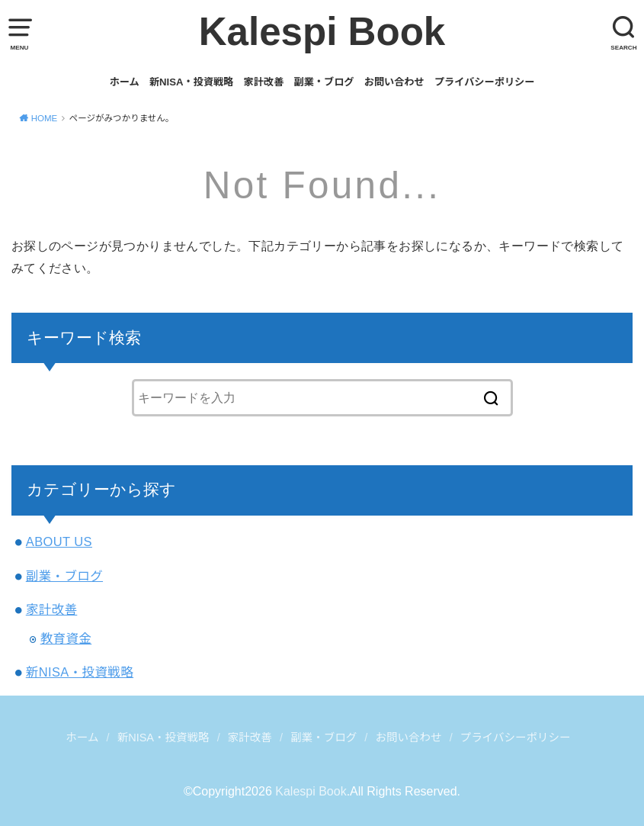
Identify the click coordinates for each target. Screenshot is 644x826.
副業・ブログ (324, 82)
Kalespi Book (322, 32)
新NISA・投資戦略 (192, 82)
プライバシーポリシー (484, 82)
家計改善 (264, 82)
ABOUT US (59, 542)
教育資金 (66, 638)
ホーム (125, 82)
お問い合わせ (394, 82)
